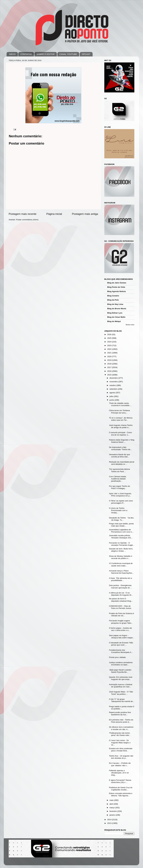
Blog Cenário (113, 296)
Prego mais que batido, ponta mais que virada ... (121, 525)
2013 (110, 823)
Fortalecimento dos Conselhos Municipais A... (121, 651)
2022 (110, 349)
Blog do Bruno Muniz (117, 309)
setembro (114, 389)
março (112, 808)
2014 (110, 820)
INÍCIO (12, 54)
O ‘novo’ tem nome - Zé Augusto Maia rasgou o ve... (120, 743)
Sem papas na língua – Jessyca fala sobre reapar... (122, 637)
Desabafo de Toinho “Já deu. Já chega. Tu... (122, 519)
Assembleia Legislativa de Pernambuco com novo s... (121, 531)
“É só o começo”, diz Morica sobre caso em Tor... (121, 419)
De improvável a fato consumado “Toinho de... (120, 448)
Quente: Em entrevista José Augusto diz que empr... (121, 678)
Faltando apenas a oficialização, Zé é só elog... (119, 773)
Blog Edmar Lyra (115, 313)
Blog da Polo (113, 300)
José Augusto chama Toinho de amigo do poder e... (121, 426)
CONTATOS (26, 54)
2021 (110, 353)
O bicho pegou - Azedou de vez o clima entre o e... (121, 629)
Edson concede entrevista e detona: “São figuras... (121, 794)
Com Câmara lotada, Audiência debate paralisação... (118, 479)
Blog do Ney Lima (115, 304)
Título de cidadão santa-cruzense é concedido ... (120, 404)
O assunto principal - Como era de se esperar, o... (121, 434)
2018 (110, 364)
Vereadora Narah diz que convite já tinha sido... (120, 456)
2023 (110, 345)
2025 (110, 338)
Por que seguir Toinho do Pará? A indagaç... (120, 487)
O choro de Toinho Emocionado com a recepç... (118, 510)
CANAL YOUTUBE (68, 54)
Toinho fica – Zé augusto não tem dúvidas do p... (121, 757)
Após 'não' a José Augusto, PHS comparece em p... (120, 495)
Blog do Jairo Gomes (117, 283)
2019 (110, 360)
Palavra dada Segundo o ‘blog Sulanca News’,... (122, 441)
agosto (113, 393)
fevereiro (113, 811)
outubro (113, 385)
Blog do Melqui (114, 321)
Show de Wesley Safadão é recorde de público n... (121, 557)
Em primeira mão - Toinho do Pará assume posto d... (121, 721)
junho (112, 400)
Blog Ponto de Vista (116, 287)
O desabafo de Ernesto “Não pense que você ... (121, 644)
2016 (110, 371)
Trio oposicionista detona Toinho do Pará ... (120, 470)
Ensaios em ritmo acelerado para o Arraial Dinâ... (121, 750)
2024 (110, 342)
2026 (110, 334)
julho (112, 396)
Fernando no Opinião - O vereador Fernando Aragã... (122, 544)
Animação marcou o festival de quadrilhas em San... (121, 686)
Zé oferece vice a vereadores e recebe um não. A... (121, 728)
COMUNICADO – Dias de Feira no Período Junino (120, 607)
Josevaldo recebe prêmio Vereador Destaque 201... (121, 537)
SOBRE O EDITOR (46, 54)
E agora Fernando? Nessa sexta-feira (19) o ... (120, 781)
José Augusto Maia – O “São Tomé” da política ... (121, 693)
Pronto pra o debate (117, 657)
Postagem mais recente (22, 214)
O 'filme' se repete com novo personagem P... (121, 502)
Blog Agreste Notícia (116, 291)
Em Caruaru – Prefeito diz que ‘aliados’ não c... (120, 764)
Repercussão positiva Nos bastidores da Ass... (120, 713)
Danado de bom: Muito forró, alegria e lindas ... (121, 550)
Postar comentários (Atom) (27, 220)
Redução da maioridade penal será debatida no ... (122, 463)
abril (112, 804)
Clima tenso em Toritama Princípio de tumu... (119, 412)
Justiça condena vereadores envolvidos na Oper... (121, 664)
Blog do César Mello (116, 317)
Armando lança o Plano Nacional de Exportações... (121, 572)
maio (112, 800)
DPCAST (86, 54)
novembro (114, 382)
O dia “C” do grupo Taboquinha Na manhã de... (122, 700)
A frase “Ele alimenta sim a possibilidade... (121, 579)
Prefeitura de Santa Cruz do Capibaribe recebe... (121, 789)
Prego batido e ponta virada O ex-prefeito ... (122, 708)
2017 (110, 367)
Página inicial (54, 214)
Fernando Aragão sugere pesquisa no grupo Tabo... (121, 622)
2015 (110, 375)
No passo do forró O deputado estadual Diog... (121, 600)
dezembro (114, 378)
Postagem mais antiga (85, 214)
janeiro (113, 815)
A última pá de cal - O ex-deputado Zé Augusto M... (121, 594)
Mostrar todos (130, 325)
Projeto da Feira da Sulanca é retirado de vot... (122, 615)
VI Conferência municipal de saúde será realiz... (121, 564)
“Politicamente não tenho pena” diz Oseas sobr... (120, 734)
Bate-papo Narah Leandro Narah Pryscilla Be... (120, 671)
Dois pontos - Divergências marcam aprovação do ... (121, 586)
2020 (110, 356)
